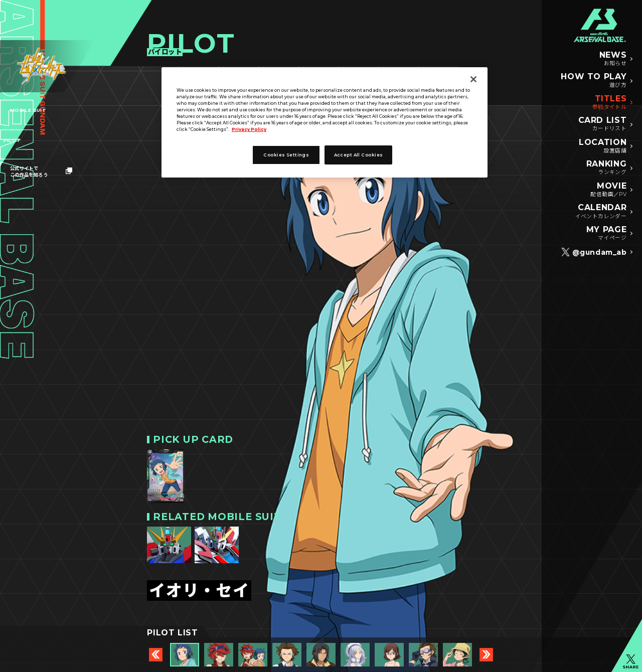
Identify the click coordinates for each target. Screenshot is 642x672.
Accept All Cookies (359, 155)
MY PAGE (606, 234)
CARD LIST (603, 124)
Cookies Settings (286, 155)
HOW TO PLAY (594, 81)
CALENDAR (601, 212)
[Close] (473, 79)
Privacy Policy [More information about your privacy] (249, 129)
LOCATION (603, 146)
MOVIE (608, 190)
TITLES (610, 103)
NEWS (613, 59)
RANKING (606, 168)
